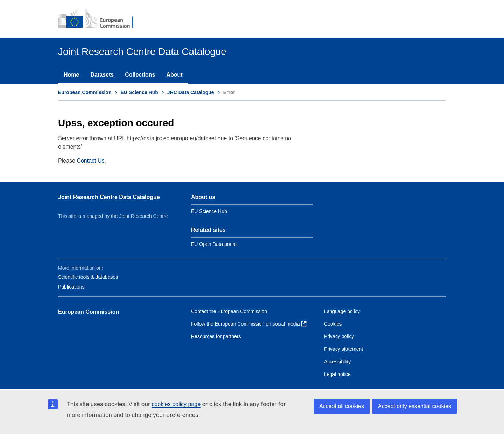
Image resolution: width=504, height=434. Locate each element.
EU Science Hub (139, 92)
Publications (71, 287)
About (174, 75)
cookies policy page (176, 404)
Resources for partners (216, 336)
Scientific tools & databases (88, 277)
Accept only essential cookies (415, 406)
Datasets (102, 75)
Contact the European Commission (229, 311)
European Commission (85, 92)
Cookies (333, 324)
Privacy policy (339, 336)
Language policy (342, 311)
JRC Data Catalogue (191, 92)
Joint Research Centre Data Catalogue (109, 197)
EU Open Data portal (214, 244)
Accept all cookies (342, 406)
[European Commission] (100, 19)
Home (71, 75)
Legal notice (337, 374)
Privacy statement (344, 349)
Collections (140, 75)
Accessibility (337, 362)
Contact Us (90, 161)
